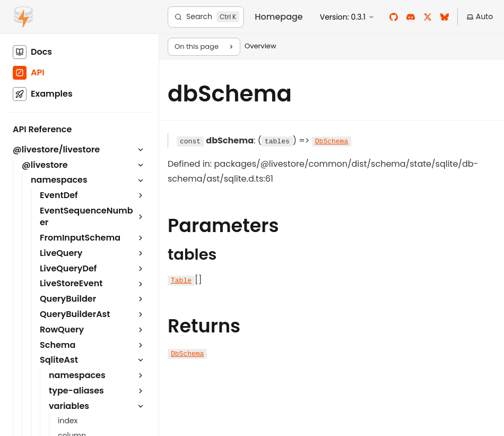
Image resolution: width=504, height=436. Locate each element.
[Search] (206, 17)
